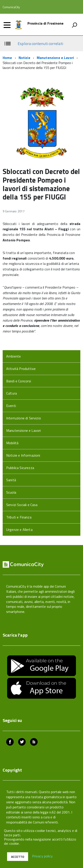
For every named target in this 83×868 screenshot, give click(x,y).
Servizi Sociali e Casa (22, 505)
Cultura (12, 393)
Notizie (24, 58)
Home (7, 58)
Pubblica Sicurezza (20, 468)
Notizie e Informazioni (23, 455)
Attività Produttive (21, 369)
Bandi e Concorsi (19, 381)
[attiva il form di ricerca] (74, 25)
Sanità (11, 480)
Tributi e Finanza (19, 517)
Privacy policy (42, 856)
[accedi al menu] (7, 25)
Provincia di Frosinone (46, 23)
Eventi (11, 406)
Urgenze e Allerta (19, 530)
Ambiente (14, 356)
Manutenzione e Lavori (55, 58)
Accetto (18, 857)
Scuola (11, 492)
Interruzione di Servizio (24, 418)
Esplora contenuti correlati (40, 44)
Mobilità (12, 443)
